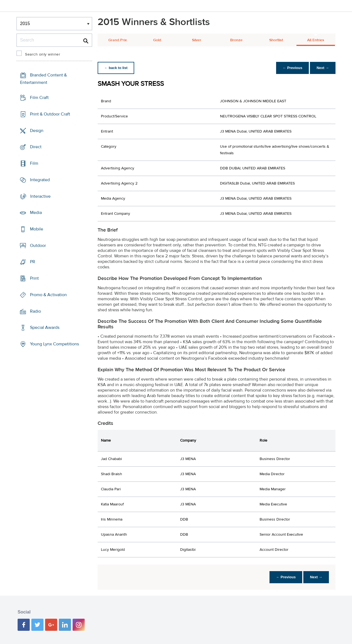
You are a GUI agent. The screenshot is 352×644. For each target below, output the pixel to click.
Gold (157, 40)
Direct (36, 147)
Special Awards (45, 327)
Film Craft (39, 98)
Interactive (40, 196)
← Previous (293, 68)
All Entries (316, 40)
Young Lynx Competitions (54, 344)
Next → (323, 68)
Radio (35, 311)
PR (33, 262)
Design (37, 130)
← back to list (116, 68)
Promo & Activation (48, 295)
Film (34, 163)
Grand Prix (118, 40)
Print (34, 278)
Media (36, 213)
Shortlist (276, 40)
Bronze (236, 40)
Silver (197, 40)
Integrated (40, 180)
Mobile (37, 229)
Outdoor (38, 246)
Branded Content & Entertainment (43, 79)
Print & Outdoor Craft (50, 114)
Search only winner (43, 54)
